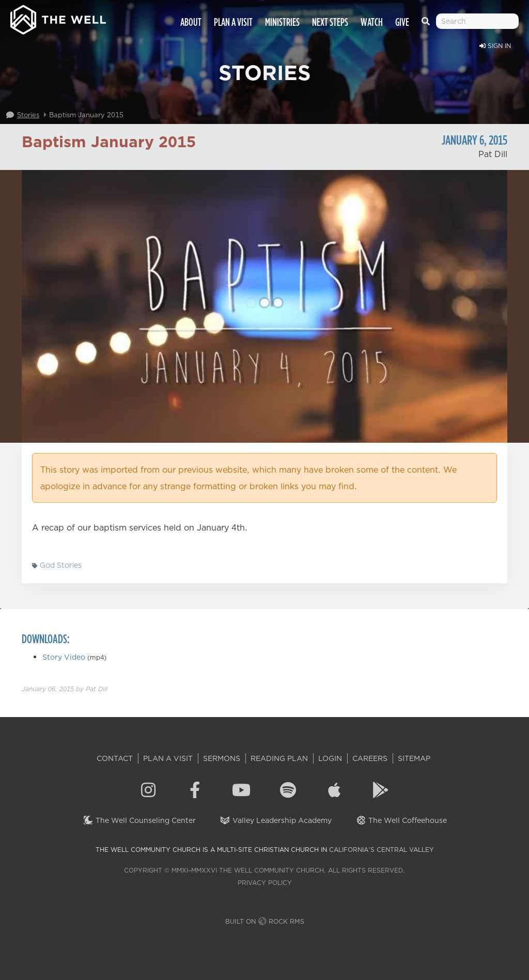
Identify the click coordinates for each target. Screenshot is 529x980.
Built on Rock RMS (265, 921)
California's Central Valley (382, 850)
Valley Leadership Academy (276, 820)
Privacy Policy (265, 883)
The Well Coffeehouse (401, 820)
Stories (28, 115)
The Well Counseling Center (139, 820)
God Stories (57, 565)
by (65, 689)
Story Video (64, 657)
